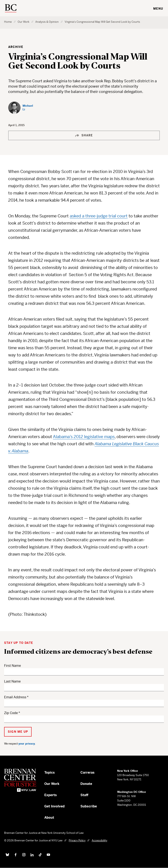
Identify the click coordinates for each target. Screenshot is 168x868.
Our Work (23, 22)
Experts (51, 795)
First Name (13, 666)
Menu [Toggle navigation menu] (158, 9)
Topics (50, 772)
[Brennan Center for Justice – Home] (24, 780)
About (49, 818)
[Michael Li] (22, 108)
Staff (84, 795)
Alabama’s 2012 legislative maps (84, 437)
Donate (86, 784)
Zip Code (11, 713)
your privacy (27, 744)
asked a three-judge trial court (99, 216)
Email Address (15, 697)
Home (8, 22)
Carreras (87, 772)
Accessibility (99, 840)
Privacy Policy (77, 840)
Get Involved (54, 806)
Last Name (12, 681)
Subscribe (89, 806)
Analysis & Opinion (47, 22)
